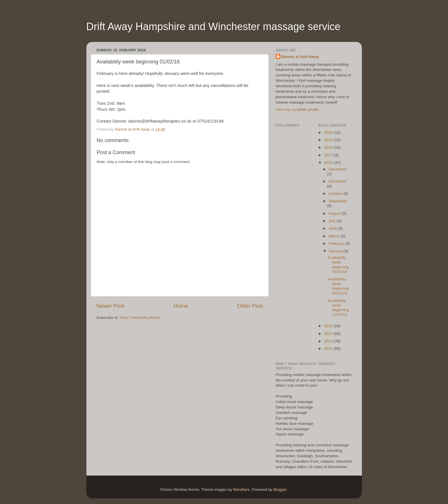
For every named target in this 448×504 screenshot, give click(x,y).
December (338, 169)
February (337, 244)
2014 (329, 334)
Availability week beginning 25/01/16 (338, 286)
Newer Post (110, 306)
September (338, 201)
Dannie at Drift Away (300, 57)
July (333, 221)
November (338, 181)
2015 (329, 326)
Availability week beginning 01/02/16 (338, 265)
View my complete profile (297, 109)
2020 (329, 132)
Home (181, 306)
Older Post (250, 306)
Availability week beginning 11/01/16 (338, 308)
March (334, 236)
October (336, 194)
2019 (329, 140)
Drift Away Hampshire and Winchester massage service (214, 27)
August (335, 213)
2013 (329, 341)
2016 (329, 163)
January (336, 251)
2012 (329, 349)
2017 (329, 155)
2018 (329, 147)
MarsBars (241, 490)
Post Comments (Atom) (140, 318)
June (333, 228)
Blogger (280, 490)
